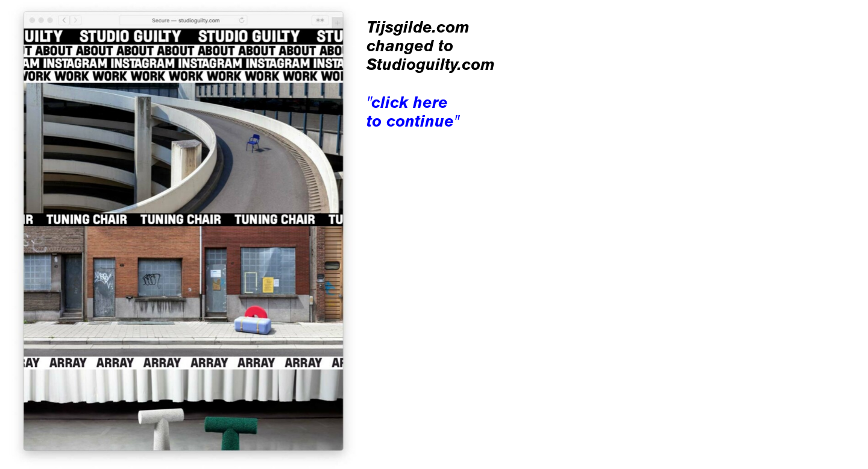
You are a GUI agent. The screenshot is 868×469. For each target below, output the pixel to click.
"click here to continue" (413, 112)
